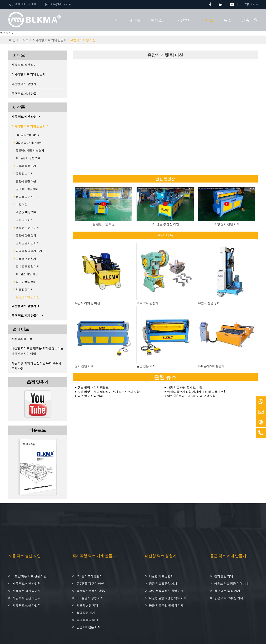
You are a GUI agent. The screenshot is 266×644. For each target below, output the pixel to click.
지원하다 (184, 20)
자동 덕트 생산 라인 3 (26, 598)
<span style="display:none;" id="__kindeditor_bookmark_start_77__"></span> (163, 117)
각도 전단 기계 (25, 289)
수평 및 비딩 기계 (26, 212)
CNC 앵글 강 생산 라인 (29, 143)
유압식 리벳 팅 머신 (83, 40)
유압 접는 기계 (25, 173)
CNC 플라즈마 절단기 (28, 135)
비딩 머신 (22, 204)
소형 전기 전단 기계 (28, 228)
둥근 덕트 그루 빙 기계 (229, 598)
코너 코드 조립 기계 (28, 266)
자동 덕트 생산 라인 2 (26, 605)
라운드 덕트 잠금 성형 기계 (232, 583)
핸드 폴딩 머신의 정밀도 (93, 387)
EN (253, 4)
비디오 (208, 20)
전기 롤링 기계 (224, 576)
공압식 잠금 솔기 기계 (29, 251)
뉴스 (228, 20)
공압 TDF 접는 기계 (27, 189)
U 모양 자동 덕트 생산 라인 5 (30, 576)
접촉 (245, 20)
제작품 (135, 20)
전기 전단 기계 (25, 220)
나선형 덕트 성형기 (24, 84)
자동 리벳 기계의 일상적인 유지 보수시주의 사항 (36, 366)
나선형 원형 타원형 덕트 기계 (168, 598)
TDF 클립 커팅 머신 (27, 274)
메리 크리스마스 (22, 339)
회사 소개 (159, 20)
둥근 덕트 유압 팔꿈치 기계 (166, 605)
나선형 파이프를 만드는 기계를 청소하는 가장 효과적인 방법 (37, 351)
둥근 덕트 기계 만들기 (25, 93)
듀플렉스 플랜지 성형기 (30, 150)
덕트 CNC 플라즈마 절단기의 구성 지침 (191, 396)
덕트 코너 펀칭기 (26, 259)
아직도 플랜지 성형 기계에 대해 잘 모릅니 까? (196, 392)
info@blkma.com (58, 4)
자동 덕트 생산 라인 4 (26, 591)
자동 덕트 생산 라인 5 (26, 583)
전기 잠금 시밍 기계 (28, 243)
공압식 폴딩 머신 (26, 181)
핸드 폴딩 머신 (25, 197)
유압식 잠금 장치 (26, 235)
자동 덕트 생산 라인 (24, 65)
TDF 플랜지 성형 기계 (28, 158)
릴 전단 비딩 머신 (26, 282)
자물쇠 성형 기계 (26, 166)
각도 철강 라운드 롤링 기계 (166, 591)
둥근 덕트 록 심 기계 (227, 591)
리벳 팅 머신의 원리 (90, 396)
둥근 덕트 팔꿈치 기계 (163, 583)
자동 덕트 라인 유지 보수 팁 (185, 387)
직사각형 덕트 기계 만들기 (49, 40)
